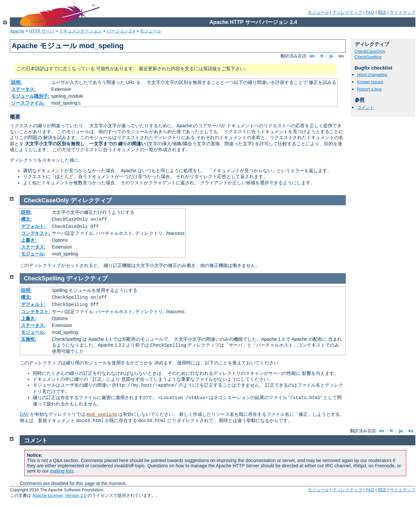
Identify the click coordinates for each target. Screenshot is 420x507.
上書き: (29, 240)
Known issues (370, 82)
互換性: (29, 339)
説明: (17, 82)
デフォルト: (33, 226)
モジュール (318, 12)
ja (331, 56)
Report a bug (369, 89)
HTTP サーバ (42, 31)
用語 (382, 12)
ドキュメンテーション (80, 31)
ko (341, 56)
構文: (26, 219)
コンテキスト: (36, 233)
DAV (24, 414)
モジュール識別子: (30, 96)
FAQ (370, 12)
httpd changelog (372, 75)
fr (322, 56)
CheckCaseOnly (370, 51)
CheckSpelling (368, 57)
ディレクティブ (347, 12)
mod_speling (102, 415)
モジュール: (33, 254)
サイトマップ (403, 12)
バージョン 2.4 (121, 31)
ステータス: (23, 89)
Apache (17, 31)
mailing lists (62, 471)
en (312, 56)
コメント (366, 107)
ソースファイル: (28, 103)
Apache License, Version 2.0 (60, 495)
